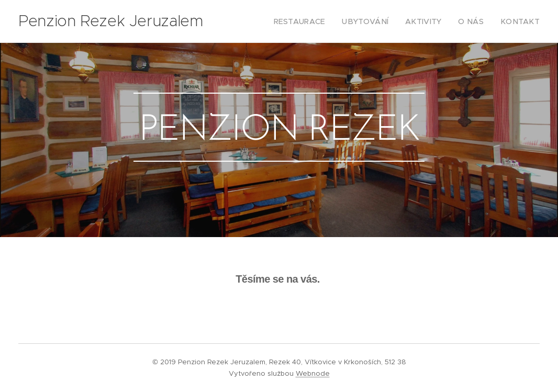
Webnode (313, 373)
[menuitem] (319, 21)
